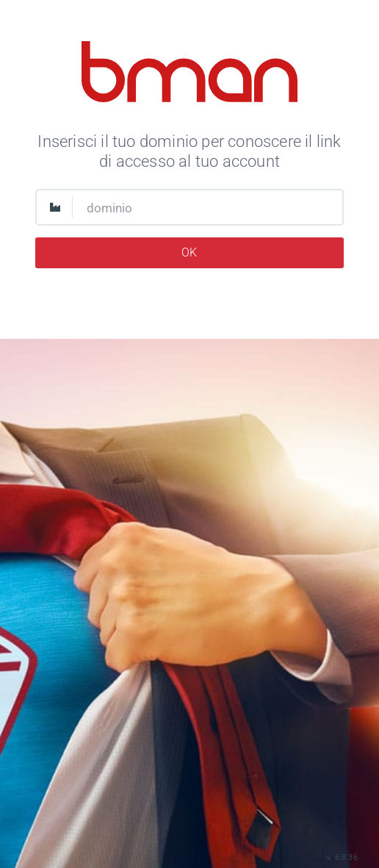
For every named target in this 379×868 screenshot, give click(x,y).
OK (189, 252)
